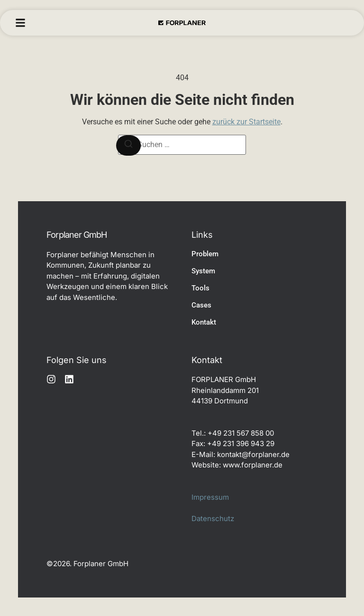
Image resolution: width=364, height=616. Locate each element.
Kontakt (204, 322)
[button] (20, 23)
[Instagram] (51, 379)
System (203, 271)
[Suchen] (128, 145)
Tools (200, 288)
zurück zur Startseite (246, 122)
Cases (201, 305)
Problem (205, 254)
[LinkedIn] (69, 379)
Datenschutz (213, 518)
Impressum (210, 497)
